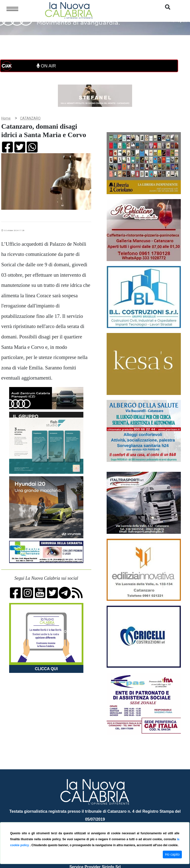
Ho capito (172, 854)
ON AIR (46, 66)
